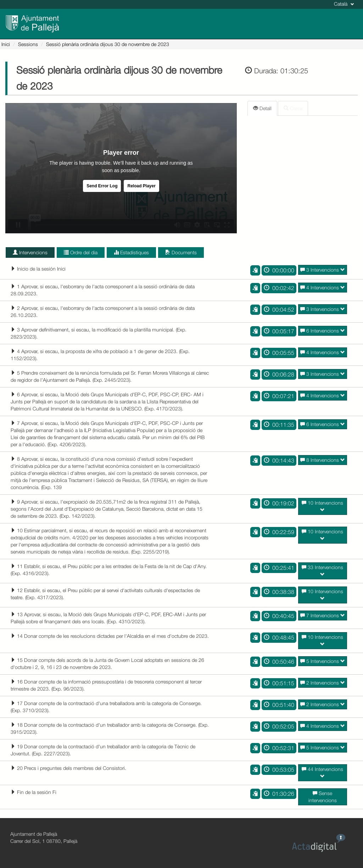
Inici (6, 44)
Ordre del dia (81, 252)
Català (344, 4)
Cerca (293, 108)
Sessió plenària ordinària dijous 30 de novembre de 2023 (108, 44)
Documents (181, 252)
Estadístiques (131, 252)
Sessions (28, 44)
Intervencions (30, 252)
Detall (262, 108)
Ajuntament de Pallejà (34, 834)
